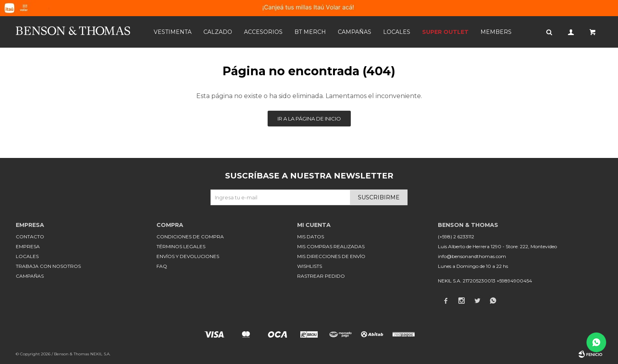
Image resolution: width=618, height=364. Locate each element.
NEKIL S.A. (100, 354)
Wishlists (310, 266)
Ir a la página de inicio (309, 119)
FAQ (162, 266)
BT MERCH (310, 32)
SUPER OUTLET (445, 32)
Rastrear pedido (321, 276)
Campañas (355, 32)
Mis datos (311, 237)
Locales (397, 32)
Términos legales (181, 246)
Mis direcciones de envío (331, 256)
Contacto (30, 237)
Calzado (218, 32)
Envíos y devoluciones (188, 256)
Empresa (28, 246)
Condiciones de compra (190, 237)
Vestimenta (173, 32)
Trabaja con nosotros (48, 266)
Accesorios (263, 32)
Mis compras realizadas (331, 246)
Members (496, 32)
